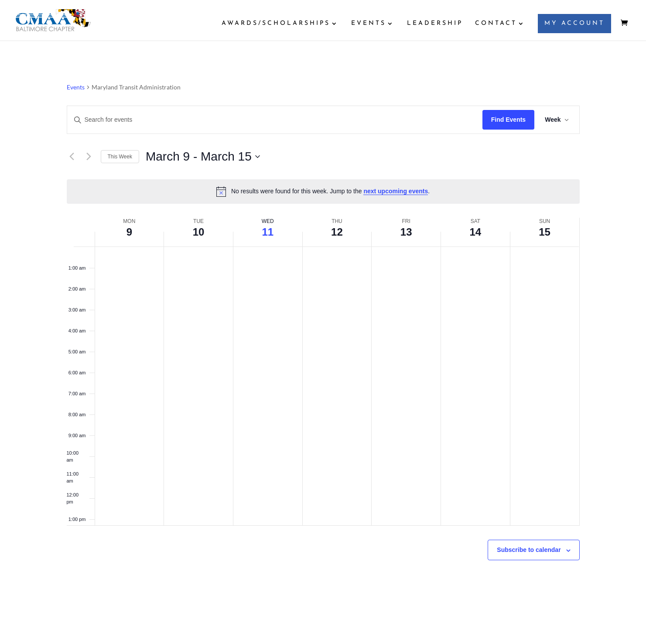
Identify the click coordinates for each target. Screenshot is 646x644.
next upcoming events (396, 191)
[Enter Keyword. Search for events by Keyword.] (275, 120)
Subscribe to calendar (529, 550)
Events (76, 87)
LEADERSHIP (435, 24)
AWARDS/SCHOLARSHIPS (276, 24)
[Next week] (89, 157)
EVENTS (369, 24)
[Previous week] (72, 157)
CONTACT (496, 24)
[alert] (323, 192)
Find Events (508, 120)
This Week (120, 157)
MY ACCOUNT (574, 23)
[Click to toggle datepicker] (203, 157)
